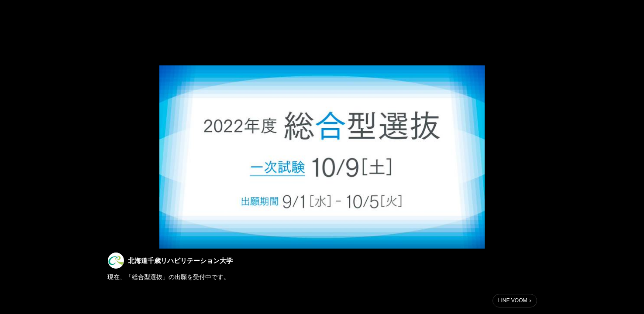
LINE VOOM (513, 300)
